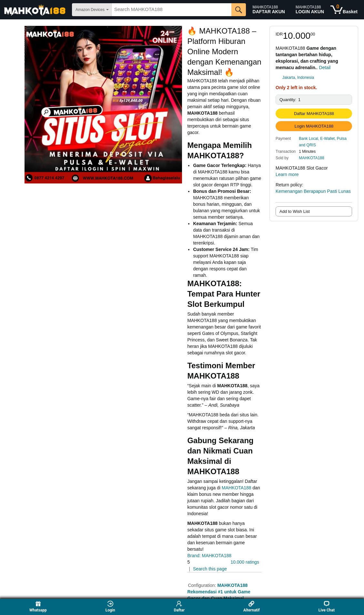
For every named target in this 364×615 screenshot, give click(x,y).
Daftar (179, 606)
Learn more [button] (290, 174)
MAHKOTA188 (311, 158)
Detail (325, 68)
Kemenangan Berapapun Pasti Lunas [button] (313, 194)
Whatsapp (38, 606)
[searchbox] (172, 10)
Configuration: (202, 585)
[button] (325, 141)
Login (110, 606)
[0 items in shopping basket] (344, 10)
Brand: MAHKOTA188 (209, 556)
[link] (314, 78)
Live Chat (327, 606)
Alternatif (252, 606)
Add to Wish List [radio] (295, 211)
